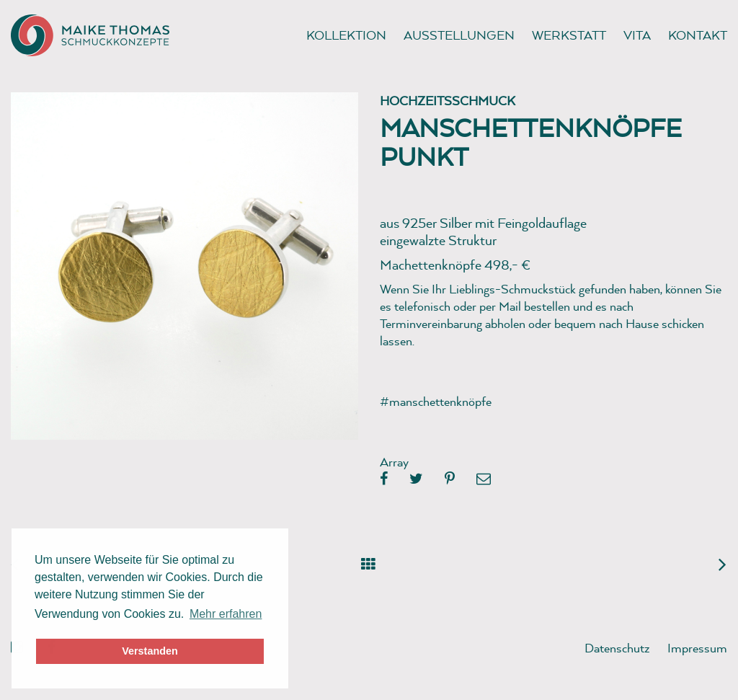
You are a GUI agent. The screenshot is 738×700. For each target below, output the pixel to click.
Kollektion (346, 35)
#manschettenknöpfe (436, 401)
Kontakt (698, 35)
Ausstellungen (459, 35)
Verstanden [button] (150, 651)
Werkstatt (569, 35)
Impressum (697, 648)
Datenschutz (617, 648)
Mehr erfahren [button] (226, 614)
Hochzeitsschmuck (448, 101)
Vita (637, 35)
